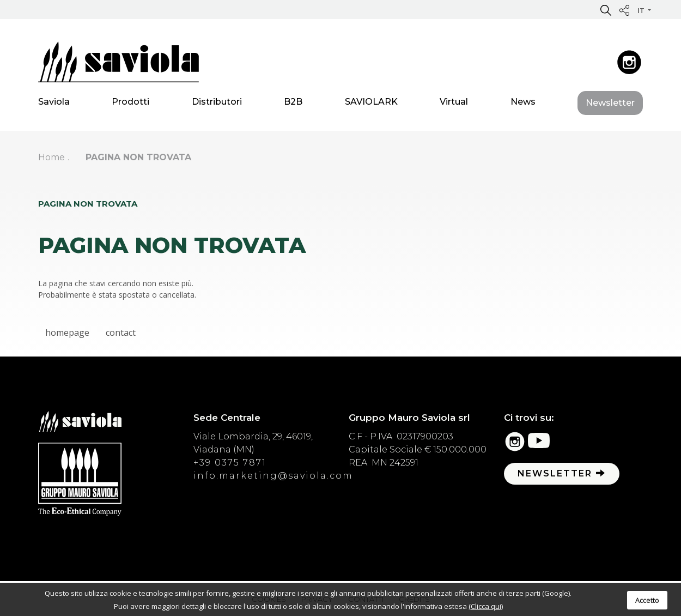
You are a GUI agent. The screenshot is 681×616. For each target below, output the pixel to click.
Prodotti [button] (130, 103)
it (642, 10)
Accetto (647, 600)
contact (121, 333)
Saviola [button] (54, 103)
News (523, 103)
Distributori (217, 103)
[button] (606, 10)
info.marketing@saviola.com (273, 476)
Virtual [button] (454, 103)
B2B (293, 103)
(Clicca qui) (486, 606)
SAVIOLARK (371, 103)
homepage (67, 333)
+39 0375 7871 (230, 463)
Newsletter (610, 104)
